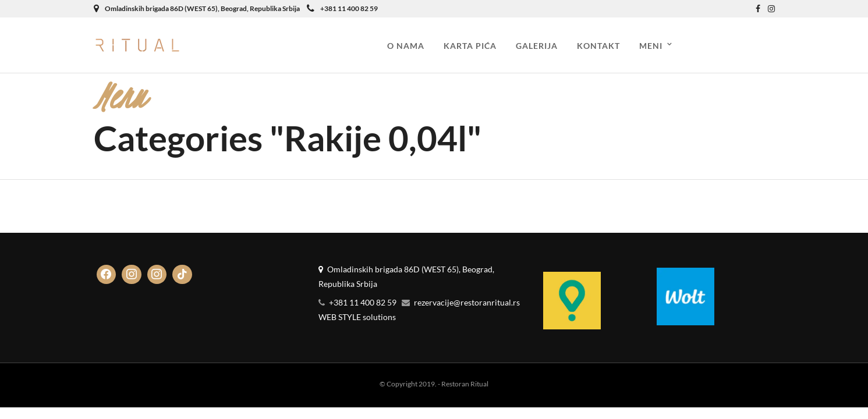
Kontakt (598, 46)
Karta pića (470, 46)
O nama (406, 46)
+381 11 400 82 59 (342, 8)
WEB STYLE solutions (357, 317)
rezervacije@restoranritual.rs (467, 302)
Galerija (537, 46)
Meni (651, 46)
